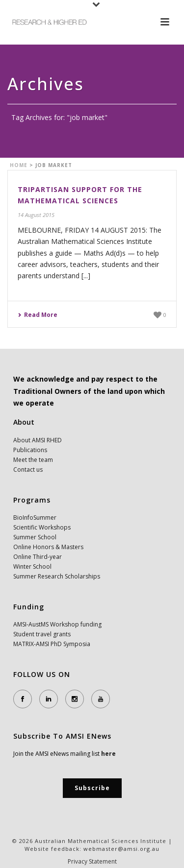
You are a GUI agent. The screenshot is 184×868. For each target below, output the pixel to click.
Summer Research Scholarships (57, 576)
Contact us (28, 470)
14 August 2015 (36, 215)
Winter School (32, 567)
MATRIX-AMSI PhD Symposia (52, 644)
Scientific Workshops (42, 527)
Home (19, 165)
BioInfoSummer (35, 518)
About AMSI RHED (38, 440)
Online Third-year (38, 557)
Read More (38, 315)
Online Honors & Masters (48, 547)
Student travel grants (42, 634)
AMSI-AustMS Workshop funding (57, 624)
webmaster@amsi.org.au (121, 849)
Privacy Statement (92, 862)
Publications (30, 450)
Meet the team (33, 460)
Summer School (35, 537)
